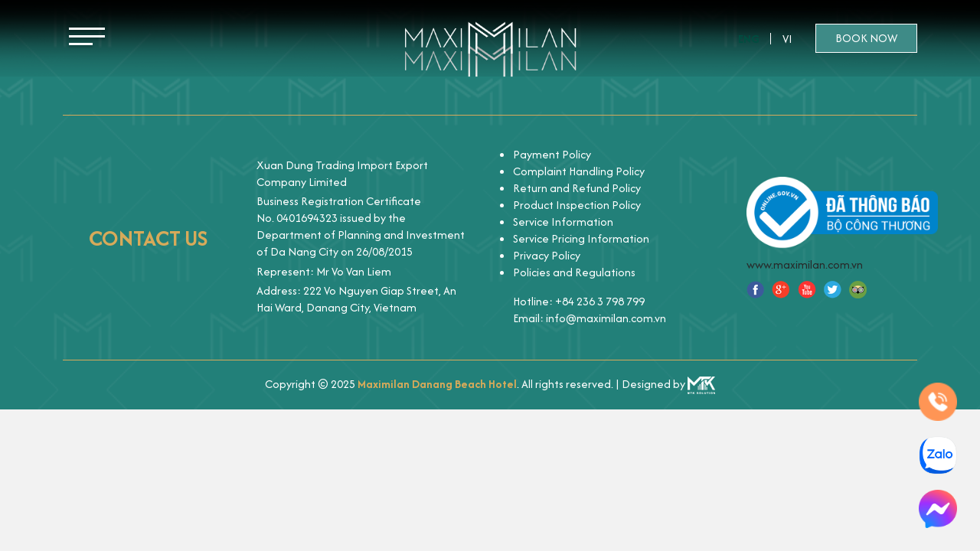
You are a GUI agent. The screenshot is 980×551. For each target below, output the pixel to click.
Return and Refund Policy (577, 188)
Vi (787, 39)
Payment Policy (552, 154)
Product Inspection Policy (577, 205)
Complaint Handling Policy (579, 171)
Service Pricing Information (581, 238)
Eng (749, 39)
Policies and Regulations (574, 272)
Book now (866, 38)
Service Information (563, 222)
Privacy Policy (547, 255)
